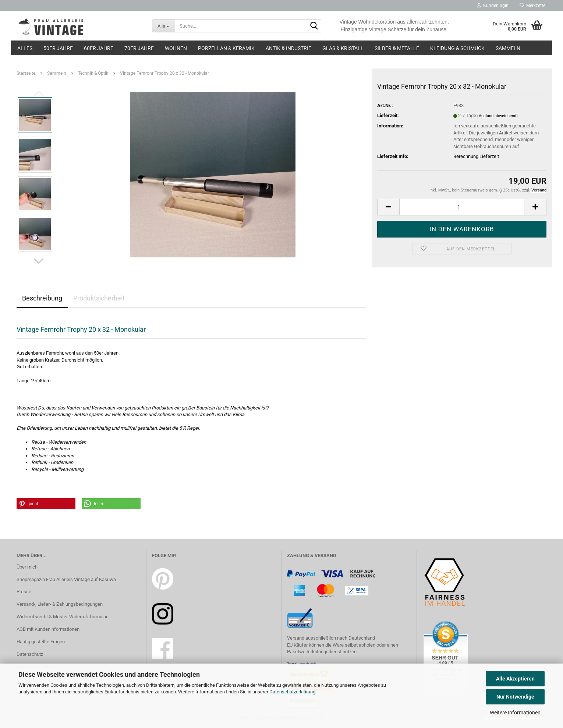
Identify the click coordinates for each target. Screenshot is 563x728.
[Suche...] (164, 26)
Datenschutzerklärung (292, 692)
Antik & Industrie (288, 48)
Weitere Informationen (515, 713)
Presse (24, 592)
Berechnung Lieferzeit (476, 156)
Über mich (27, 567)
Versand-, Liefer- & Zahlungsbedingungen (60, 604)
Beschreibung (42, 298)
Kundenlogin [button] (493, 6)
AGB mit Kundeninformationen (48, 629)
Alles (25, 48)
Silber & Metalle (397, 48)
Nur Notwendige (515, 697)
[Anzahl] (462, 207)
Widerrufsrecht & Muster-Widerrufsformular (62, 617)
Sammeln (508, 48)
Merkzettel (533, 6)
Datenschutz (30, 654)
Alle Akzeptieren (515, 679)
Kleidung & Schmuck (457, 48)
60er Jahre (99, 48)
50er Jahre (58, 48)
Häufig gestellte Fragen (41, 642)
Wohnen (176, 48)
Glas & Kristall (343, 48)
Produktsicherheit (99, 298)
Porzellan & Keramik (226, 48)
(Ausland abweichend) (498, 116)
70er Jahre (139, 48)
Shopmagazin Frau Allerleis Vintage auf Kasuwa (66, 579)
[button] (39, 261)
